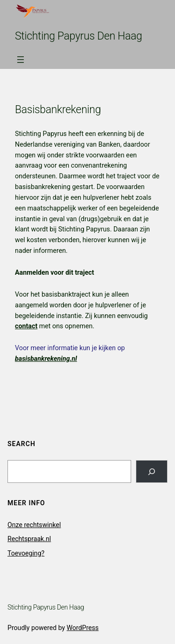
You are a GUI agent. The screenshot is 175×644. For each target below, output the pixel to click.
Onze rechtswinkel (34, 525)
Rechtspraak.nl (29, 539)
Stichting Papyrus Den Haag (79, 36)
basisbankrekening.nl (46, 359)
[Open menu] (21, 60)
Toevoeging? (26, 553)
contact (26, 326)
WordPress (83, 628)
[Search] (152, 471)
